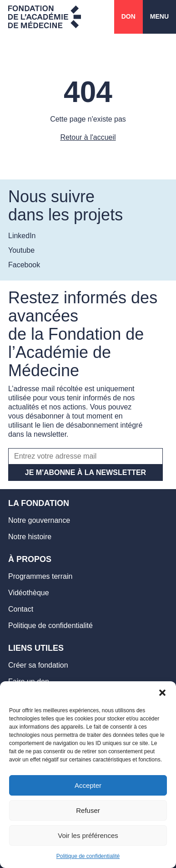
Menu (159, 16)
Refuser (88, 810)
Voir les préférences (88, 835)
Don (128, 16)
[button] (162, 693)
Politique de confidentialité (88, 856)
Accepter (88, 785)
